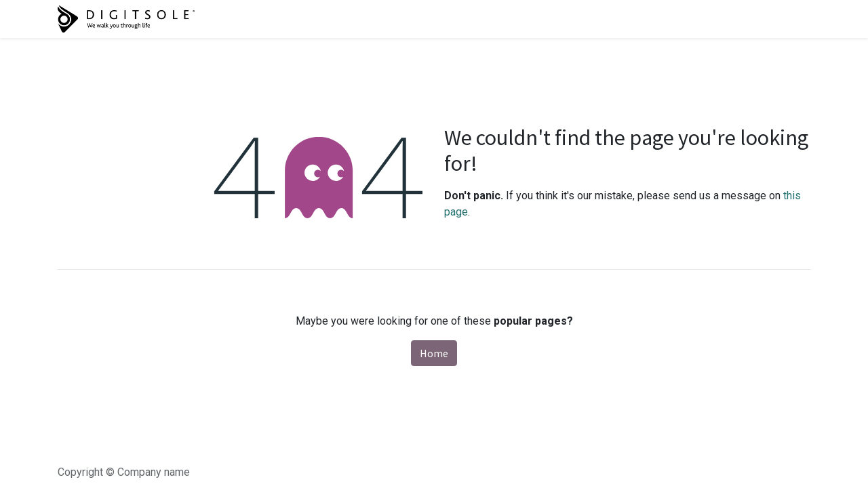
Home (434, 353)
